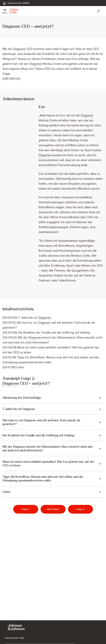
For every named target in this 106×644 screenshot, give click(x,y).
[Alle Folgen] (53, 509)
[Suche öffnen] (99, 11)
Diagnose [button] (19, 49)
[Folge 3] (80, 509)
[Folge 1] (26, 509)
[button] (5, 11)
